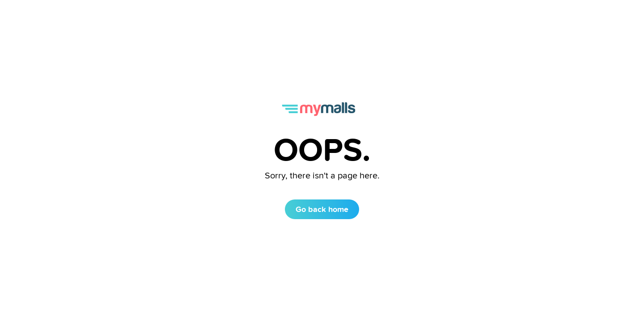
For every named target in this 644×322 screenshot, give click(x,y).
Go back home (322, 209)
